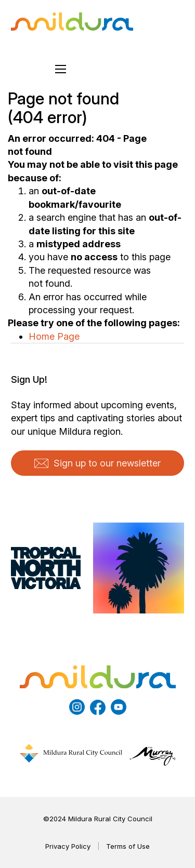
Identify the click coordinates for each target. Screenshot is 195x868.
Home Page (54, 336)
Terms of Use (128, 846)
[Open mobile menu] (61, 69)
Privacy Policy (68, 846)
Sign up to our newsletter (97, 463)
